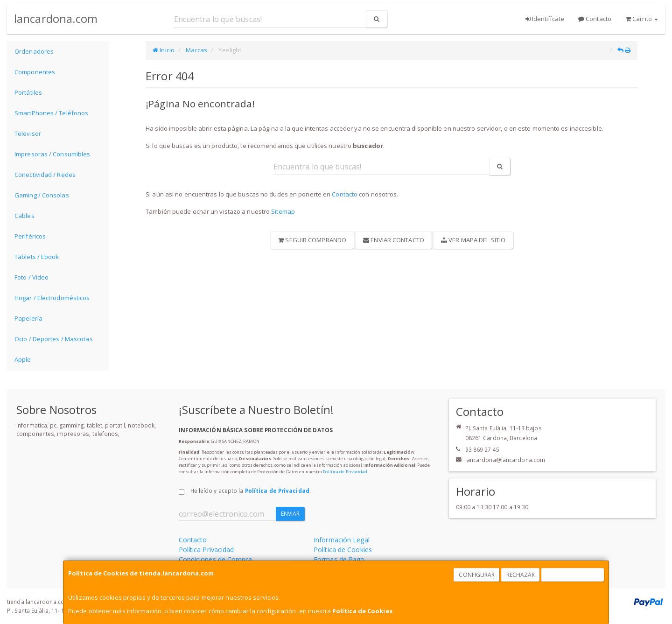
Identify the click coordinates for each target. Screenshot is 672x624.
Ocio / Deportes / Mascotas (54, 339)
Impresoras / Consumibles (52, 154)
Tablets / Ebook (37, 257)
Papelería (28, 318)
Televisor (28, 133)
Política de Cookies (362, 611)
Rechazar (521, 575)
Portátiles (28, 92)
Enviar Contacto (394, 240)
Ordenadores (34, 51)
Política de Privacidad (345, 472)
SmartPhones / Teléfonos (51, 113)
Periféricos (30, 236)
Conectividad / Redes (45, 175)
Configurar (477, 575)
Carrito (642, 19)
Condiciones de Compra (215, 559)
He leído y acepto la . (251, 491)
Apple (23, 359)
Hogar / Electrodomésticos (52, 298)
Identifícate (545, 19)
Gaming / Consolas (42, 195)
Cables (24, 216)
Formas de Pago (339, 559)
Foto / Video (31, 277)
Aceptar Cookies (573, 575)
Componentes (35, 72)
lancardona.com (56, 18)
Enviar (290, 514)
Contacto (595, 19)
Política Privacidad (206, 550)
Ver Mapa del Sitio (473, 240)
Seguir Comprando (312, 240)
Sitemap (283, 211)
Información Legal (342, 540)
